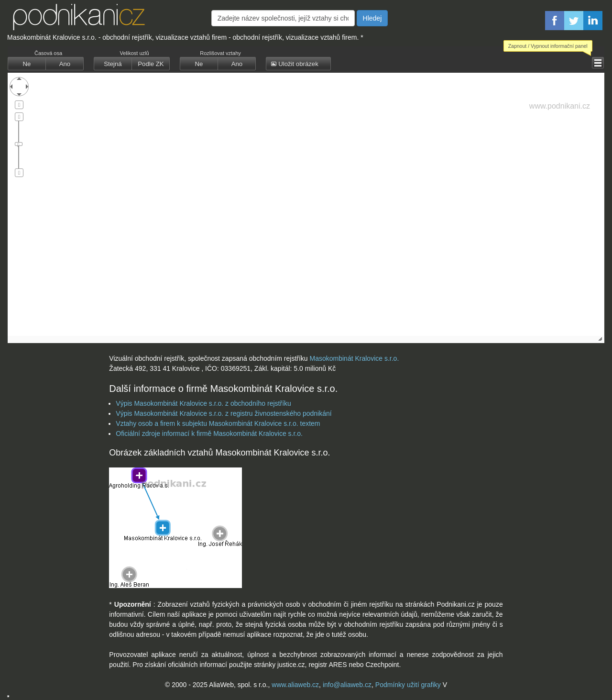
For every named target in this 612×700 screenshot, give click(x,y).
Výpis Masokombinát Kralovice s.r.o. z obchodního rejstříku (203, 403)
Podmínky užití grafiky (408, 685)
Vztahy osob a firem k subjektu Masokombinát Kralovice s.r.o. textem (218, 423)
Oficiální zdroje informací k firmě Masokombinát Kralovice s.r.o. (209, 433)
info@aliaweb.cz (347, 685)
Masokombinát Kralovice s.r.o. (355, 358)
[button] (598, 63)
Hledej (372, 18)
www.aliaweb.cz (295, 685)
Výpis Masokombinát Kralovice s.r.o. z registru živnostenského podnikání (224, 413)
